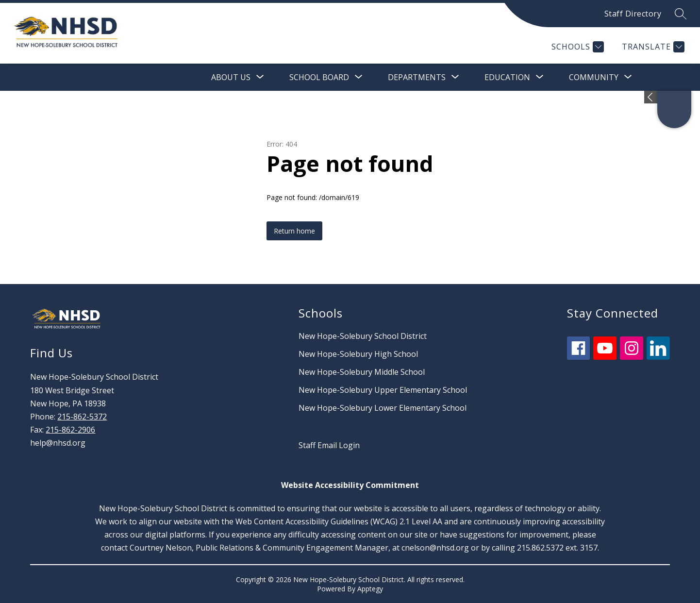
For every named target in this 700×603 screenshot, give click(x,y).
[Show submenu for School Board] (319, 77)
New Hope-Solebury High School (358, 354)
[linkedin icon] (658, 357)
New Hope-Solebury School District (363, 336)
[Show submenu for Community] (594, 77)
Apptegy (370, 589)
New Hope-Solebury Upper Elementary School (383, 390)
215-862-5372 (82, 417)
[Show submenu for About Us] (231, 77)
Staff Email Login (329, 445)
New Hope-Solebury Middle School (362, 372)
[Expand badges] (651, 97)
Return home (294, 231)
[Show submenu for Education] (507, 77)
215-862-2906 (70, 430)
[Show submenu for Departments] (417, 77)
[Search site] (681, 14)
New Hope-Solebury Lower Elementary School (383, 408)
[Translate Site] (652, 47)
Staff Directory (633, 14)
